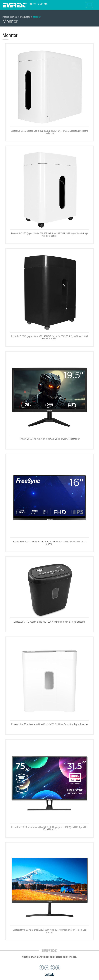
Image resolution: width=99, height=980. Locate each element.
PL (42, 4)
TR (31, 4)
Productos (25, 17)
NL (39, 4)
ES (46, 4)
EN (35, 4)
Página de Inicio (10, 17)
